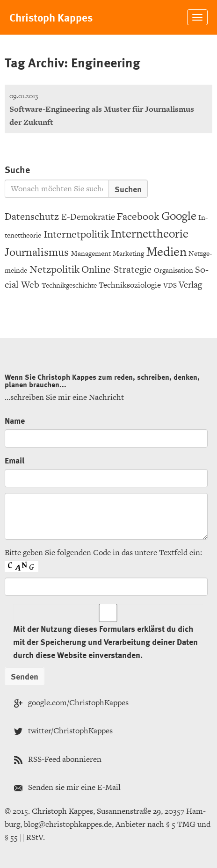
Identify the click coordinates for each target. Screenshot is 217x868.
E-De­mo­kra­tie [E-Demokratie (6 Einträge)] (88, 217)
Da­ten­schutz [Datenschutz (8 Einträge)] (32, 216)
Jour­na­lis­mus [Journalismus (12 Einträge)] (37, 252)
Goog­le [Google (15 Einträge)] (179, 216)
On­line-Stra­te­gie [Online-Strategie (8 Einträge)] (116, 269)
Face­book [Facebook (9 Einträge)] (138, 216)
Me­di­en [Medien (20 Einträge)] (166, 251)
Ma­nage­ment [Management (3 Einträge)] (91, 253)
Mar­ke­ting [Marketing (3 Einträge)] (128, 253)
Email (14, 460)
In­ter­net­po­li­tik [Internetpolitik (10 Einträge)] (76, 234)
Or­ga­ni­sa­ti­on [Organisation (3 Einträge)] (174, 270)
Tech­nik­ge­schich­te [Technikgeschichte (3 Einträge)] (69, 285)
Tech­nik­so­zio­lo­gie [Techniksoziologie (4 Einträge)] (130, 285)
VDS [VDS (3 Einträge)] (170, 285)
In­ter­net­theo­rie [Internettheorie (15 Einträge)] (150, 234)
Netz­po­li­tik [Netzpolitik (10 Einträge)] (54, 269)
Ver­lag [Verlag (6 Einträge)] (190, 285)
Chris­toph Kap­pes (51, 17)
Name (15, 420)
